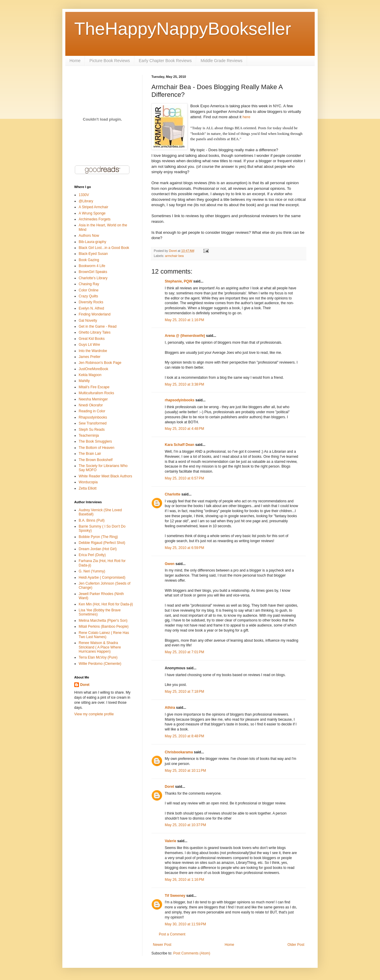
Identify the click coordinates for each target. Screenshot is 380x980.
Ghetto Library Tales (95, 332)
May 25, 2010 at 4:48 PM (184, 429)
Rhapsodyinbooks (93, 417)
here (246, 117)
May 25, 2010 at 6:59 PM (184, 548)
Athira (170, 708)
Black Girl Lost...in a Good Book (104, 248)
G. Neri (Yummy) (92, 571)
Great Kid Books (92, 339)
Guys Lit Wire (89, 345)
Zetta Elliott (88, 488)
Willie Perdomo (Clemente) (100, 664)
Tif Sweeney (175, 896)
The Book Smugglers (95, 441)
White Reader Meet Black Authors (105, 476)
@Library (86, 201)
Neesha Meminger (93, 399)
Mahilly (84, 381)
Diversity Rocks (91, 302)
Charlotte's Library (93, 278)
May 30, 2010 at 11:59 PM (185, 924)
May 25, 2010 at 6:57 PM (184, 478)
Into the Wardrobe (93, 351)
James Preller (90, 357)
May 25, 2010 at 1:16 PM (184, 320)
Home (75, 61)
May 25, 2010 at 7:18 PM (184, 692)
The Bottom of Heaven (96, 448)
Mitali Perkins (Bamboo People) (104, 626)
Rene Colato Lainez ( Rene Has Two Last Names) (104, 635)
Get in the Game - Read (98, 326)
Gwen (170, 564)
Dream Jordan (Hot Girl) (98, 549)
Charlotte (173, 494)
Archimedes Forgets (95, 219)
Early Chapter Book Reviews (165, 61)
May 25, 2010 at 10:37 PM (185, 825)
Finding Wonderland (95, 314)
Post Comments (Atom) (192, 953)
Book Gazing (89, 260)
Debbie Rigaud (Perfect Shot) (102, 543)
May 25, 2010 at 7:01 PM (184, 652)
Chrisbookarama (179, 752)
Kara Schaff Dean (179, 445)
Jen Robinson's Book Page (100, 363)
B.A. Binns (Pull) (92, 520)
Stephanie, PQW (179, 281)
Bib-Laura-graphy (92, 242)
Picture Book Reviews (110, 61)
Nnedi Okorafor (91, 405)
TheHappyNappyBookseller (183, 29)
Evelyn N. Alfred (91, 308)
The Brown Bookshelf (96, 460)
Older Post (296, 945)
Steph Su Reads (92, 430)
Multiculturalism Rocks (96, 393)
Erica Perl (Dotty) (92, 555)
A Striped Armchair (93, 207)
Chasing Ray (89, 284)
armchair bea (174, 256)
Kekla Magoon (90, 375)
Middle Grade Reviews (222, 61)
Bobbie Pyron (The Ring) (98, 537)
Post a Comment (172, 934)
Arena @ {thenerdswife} (185, 336)
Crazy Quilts (88, 296)
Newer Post (162, 945)
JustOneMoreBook (93, 369)
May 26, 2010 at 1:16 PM (184, 880)
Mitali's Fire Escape (94, 387)
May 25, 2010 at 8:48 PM (184, 736)
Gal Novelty (88, 321)
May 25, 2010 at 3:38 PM (184, 384)
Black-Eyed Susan (93, 254)
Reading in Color (92, 411)
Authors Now (89, 236)
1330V (84, 195)
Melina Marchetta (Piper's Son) (103, 621)
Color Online (89, 290)
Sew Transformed (93, 423)
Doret (169, 787)
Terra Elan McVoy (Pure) (98, 657)
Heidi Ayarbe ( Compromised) (102, 577)
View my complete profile (94, 714)
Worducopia (88, 482)
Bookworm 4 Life (92, 266)
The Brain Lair (90, 454)
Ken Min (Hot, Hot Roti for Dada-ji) (106, 604)
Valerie (171, 841)
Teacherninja (89, 435)
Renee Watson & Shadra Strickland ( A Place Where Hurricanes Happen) (100, 647)
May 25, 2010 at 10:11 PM (185, 771)
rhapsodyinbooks (180, 400)
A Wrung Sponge (92, 213)
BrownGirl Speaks (93, 272)
